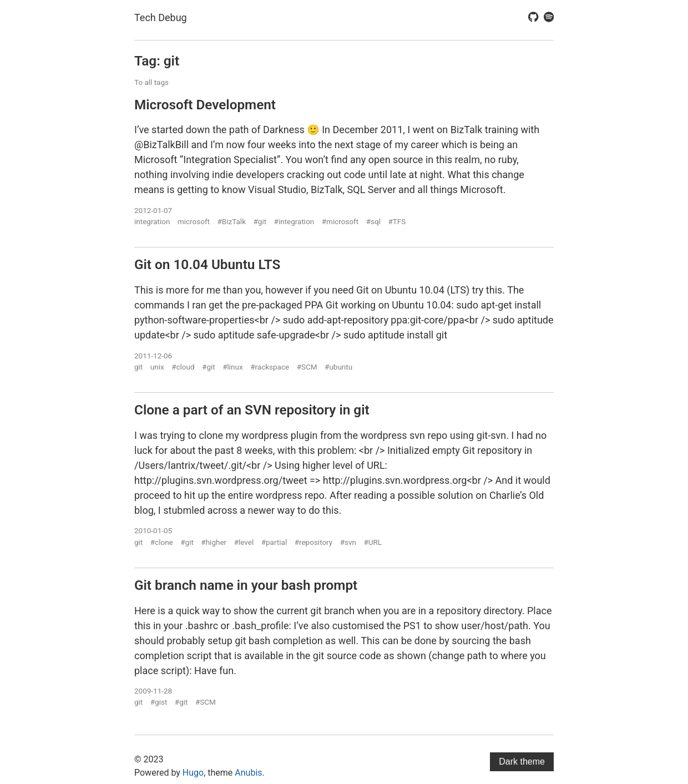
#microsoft (340, 221)
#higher (214, 542)
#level (244, 542)
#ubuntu (338, 367)
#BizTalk (232, 221)
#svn (348, 542)
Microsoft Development (205, 105)
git (138, 367)
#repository (314, 542)
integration (152, 221)
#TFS (397, 221)
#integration (294, 221)
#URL (373, 542)
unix (157, 367)
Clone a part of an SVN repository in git (252, 410)
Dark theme (522, 762)
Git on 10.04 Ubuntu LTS (207, 264)
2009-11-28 (153, 691)
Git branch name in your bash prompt (246, 585)
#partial (274, 542)
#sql (373, 221)
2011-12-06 (153, 356)
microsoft (194, 221)
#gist (159, 702)
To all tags (151, 82)
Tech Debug (161, 17)
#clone (162, 542)
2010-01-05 (153, 530)
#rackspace (270, 367)
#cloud (183, 367)
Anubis (248, 773)
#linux (232, 367)
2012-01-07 (153, 210)
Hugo (193, 773)
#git (260, 221)
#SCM (307, 367)
